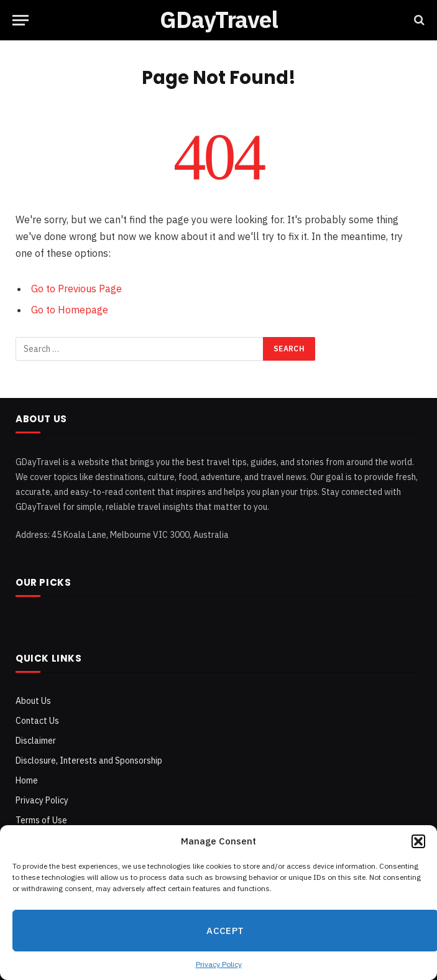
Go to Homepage (70, 310)
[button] (418, 841)
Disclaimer (36, 741)
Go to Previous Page (76, 289)
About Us (33, 701)
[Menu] (21, 20)
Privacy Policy (219, 964)
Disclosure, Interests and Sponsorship (89, 760)
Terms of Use (41, 820)
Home (27, 780)
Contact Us (37, 721)
